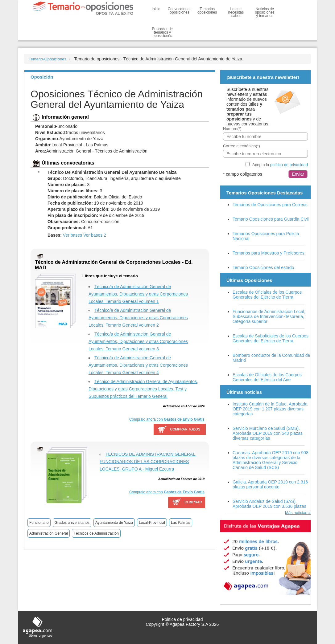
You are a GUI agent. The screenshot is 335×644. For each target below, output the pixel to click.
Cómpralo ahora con (167, 419)
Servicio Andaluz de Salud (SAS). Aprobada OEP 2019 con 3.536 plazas (269, 504)
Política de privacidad (182, 619)
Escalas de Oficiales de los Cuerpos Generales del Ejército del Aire (267, 377)
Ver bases (73, 235)
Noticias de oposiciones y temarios (265, 12)
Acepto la (280, 165)
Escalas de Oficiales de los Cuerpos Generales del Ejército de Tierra (267, 295)
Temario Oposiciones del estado (263, 267)
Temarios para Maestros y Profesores (269, 253)
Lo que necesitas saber (236, 12)
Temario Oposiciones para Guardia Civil (271, 219)
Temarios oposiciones (207, 11)
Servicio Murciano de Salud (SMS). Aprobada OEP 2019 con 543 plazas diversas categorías (268, 433)
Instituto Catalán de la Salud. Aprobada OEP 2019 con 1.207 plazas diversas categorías (270, 409)
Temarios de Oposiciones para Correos (270, 205)
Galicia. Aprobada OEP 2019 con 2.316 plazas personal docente (270, 484)
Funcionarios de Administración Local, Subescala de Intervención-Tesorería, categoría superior (269, 316)
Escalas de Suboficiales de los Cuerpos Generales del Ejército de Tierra (271, 338)
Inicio (156, 9)
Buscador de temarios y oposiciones (162, 32)
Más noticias (296, 513)
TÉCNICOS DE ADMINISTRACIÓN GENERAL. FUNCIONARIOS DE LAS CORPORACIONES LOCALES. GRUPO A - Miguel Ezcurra (148, 462)
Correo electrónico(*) (242, 146)
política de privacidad (289, 165)
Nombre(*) (232, 129)
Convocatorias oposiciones (180, 11)
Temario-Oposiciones (48, 59)
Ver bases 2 (95, 235)
